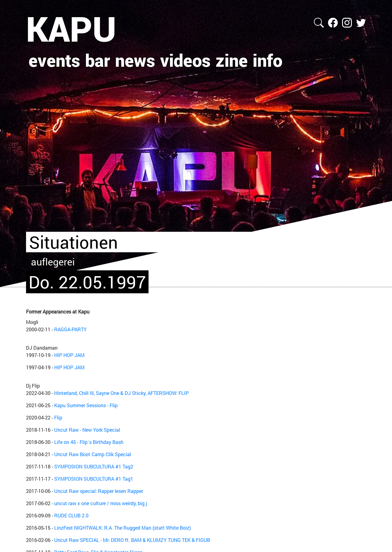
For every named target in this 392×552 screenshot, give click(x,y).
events (54, 60)
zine (232, 60)
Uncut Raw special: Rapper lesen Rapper (99, 491)
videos (185, 60)
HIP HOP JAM (69, 355)
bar (98, 60)
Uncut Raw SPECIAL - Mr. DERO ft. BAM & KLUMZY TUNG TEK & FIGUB (132, 540)
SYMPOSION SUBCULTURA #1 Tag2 (94, 466)
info (268, 60)
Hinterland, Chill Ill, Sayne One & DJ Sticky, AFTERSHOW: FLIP (121, 393)
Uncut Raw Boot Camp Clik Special (93, 454)
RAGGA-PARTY (70, 329)
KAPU (71, 28)
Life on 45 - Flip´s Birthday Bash (89, 442)
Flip (58, 417)
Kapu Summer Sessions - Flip (86, 405)
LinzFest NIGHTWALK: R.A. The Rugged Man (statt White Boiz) (123, 528)
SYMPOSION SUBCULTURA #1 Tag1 (94, 479)
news (135, 60)
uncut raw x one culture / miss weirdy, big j (101, 503)
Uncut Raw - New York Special (87, 430)
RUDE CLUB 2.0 (71, 515)
